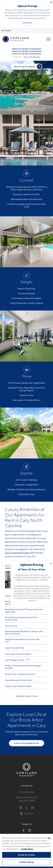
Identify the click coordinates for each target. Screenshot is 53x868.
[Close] (49, 838)
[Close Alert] (50, 2)
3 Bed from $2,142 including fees (27, 49)
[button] (26, 21)
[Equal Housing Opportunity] (21, 802)
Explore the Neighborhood (26, 738)
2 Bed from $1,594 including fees (27, 46)
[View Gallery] (28, 655)
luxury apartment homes (17, 548)
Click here (34, 10)
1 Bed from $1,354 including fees (27, 44)
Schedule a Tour (27, 16)
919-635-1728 (27, 787)
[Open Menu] (48, 34)
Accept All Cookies (26, 855)
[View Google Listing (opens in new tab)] (26, 52)
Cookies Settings (26, 862)
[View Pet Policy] (26, 808)
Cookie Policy (27, 849)
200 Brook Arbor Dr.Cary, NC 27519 (27, 794)
